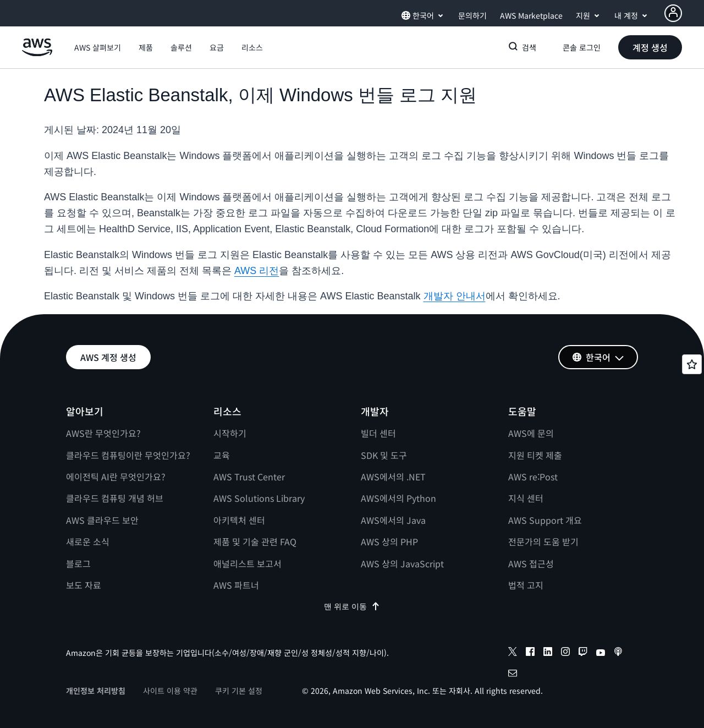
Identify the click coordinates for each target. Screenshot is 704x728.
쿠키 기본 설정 (239, 691)
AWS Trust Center (249, 477)
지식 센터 (526, 498)
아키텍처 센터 (239, 520)
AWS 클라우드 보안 (102, 520)
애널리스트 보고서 (248, 563)
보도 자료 (84, 585)
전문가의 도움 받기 (543, 541)
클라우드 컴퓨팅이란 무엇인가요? (128, 455)
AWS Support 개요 (545, 520)
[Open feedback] (692, 364)
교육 (222, 455)
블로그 (78, 563)
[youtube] (601, 653)
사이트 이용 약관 (170, 691)
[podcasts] (618, 653)
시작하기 (230, 433)
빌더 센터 (378, 433)
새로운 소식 (88, 541)
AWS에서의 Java (393, 520)
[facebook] (530, 653)
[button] (98, 47)
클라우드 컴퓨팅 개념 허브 (115, 498)
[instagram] (565, 653)
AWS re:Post (533, 477)
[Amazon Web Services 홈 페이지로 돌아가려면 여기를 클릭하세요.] (37, 53)
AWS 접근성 (531, 563)
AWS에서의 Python (398, 498)
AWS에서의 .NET (393, 477)
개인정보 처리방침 (96, 691)
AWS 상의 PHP (389, 541)
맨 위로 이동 (352, 606)
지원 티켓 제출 (535, 455)
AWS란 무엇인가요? (103, 433)
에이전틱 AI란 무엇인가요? (116, 477)
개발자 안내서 (455, 296)
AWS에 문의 (531, 433)
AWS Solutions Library (259, 498)
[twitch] (583, 653)
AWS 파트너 (236, 585)
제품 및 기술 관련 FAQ (255, 541)
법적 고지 (526, 585)
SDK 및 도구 (384, 455)
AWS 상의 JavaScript (402, 563)
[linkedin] (548, 653)
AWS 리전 (257, 271)
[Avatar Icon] (673, 13)
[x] (513, 653)
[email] (513, 675)
